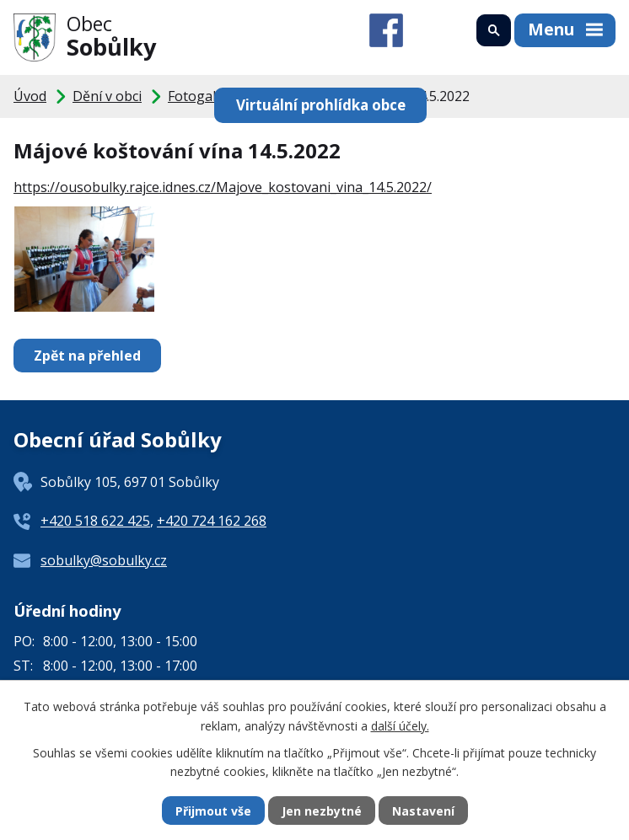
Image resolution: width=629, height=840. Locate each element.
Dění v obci (107, 96)
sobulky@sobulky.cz (104, 560)
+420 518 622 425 (95, 521)
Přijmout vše (213, 811)
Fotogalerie (204, 96)
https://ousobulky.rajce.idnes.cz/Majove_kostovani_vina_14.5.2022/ (223, 187)
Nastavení (423, 811)
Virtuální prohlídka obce (321, 105)
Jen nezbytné (322, 811)
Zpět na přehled (87, 356)
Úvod (30, 96)
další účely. (400, 725)
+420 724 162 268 (212, 521)
